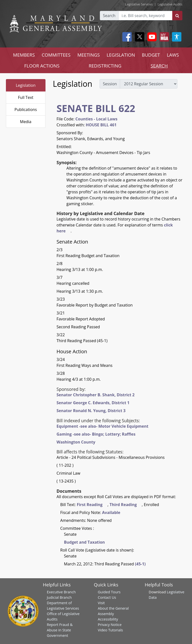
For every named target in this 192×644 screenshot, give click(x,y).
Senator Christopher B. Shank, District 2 (96, 395)
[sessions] (149, 84)
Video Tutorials (110, 630)
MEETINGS (89, 55)
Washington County (76, 442)
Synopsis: (67, 162)
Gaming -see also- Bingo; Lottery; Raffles (96, 434)
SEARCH (159, 66)
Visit (101, 603)
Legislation (26, 85)
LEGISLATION (121, 55)
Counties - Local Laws (96, 119)
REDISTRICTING (105, 66)
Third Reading (123, 505)
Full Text (26, 97)
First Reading (90, 505)
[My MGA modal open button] (163, 37)
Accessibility (108, 619)
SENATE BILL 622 (96, 108)
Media (26, 122)
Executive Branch (61, 592)
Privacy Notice (110, 624)
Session (110, 84)
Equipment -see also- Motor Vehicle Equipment (103, 426)
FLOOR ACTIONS (42, 66)
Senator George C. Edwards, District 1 (93, 403)
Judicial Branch (59, 597)
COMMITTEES (56, 55)
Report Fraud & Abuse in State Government (60, 630)
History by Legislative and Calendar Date (101, 213)
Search (109, 16)
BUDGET (151, 55)
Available (111, 512)
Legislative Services (139, 4)
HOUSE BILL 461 (101, 125)
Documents (69, 491)
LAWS (173, 55)
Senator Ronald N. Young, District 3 (91, 411)
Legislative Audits (170, 4)
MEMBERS (24, 55)
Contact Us (107, 597)
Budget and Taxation (85, 542)
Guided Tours (109, 592)
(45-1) (140, 564)
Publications (26, 110)
